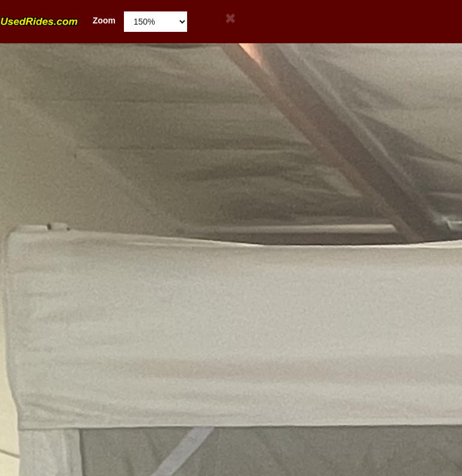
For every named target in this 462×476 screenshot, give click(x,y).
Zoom (58, 21)
